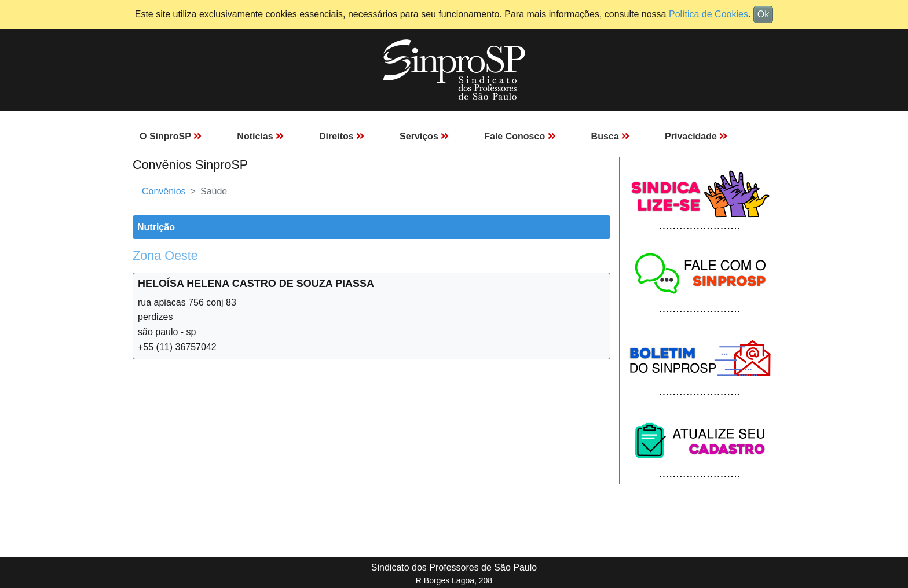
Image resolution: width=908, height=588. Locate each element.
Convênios (164, 191)
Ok (763, 14)
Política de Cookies (709, 14)
